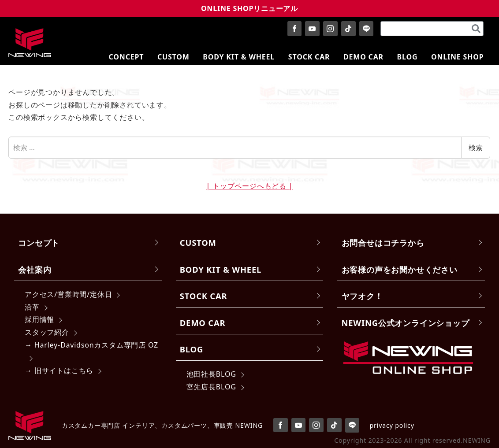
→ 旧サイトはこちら (59, 370)
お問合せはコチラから (383, 243)
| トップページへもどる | (249, 186)
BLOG (192, 349)
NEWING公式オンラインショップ (406, 323)
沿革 (32, 307)
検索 (476, 148)
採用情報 (39, 319)
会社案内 (35, 269)
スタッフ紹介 (47, 332)
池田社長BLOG (211, 374)
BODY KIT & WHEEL (221, 269)
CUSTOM (198, 243)
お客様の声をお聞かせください (400, 269)
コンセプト (39, 243)
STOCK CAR (204, 296)
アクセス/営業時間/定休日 (68, 294)
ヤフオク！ (362, 296)
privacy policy (392, 425)
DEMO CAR (203, 323)
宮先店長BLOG (211, 387)
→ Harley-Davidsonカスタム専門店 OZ (91, 345)
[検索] (476, 29)
